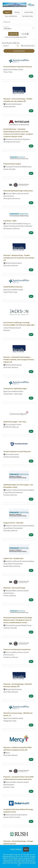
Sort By (5, 46)
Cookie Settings (16, 849)
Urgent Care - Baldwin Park (13, 558)
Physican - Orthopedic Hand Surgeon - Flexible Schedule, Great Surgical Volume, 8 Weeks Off (19, 360)
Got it (26, 849)
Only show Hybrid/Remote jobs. (16, 37)
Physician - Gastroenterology (14, 588)
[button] (25, 34)
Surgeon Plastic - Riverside (13, 523)
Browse (17, 12)
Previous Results (19, 51)
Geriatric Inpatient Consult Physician (17, 451)
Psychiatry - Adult (10, 221)
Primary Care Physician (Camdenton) (17, 649)
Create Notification (28, 46)
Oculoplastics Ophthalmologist (15, 388)
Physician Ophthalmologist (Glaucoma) (18, 191)
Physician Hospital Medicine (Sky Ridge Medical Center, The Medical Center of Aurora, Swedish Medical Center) (18, 620)
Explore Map (29, 12)
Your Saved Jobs (27, 16)
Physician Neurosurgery (12, 164)
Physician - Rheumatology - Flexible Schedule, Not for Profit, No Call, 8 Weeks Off (19, 258)
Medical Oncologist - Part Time (15, 422)
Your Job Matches (11, 16)
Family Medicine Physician (13, 287)
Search (7, 12)
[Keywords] (19, 22)
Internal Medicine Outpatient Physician (18, 67)
